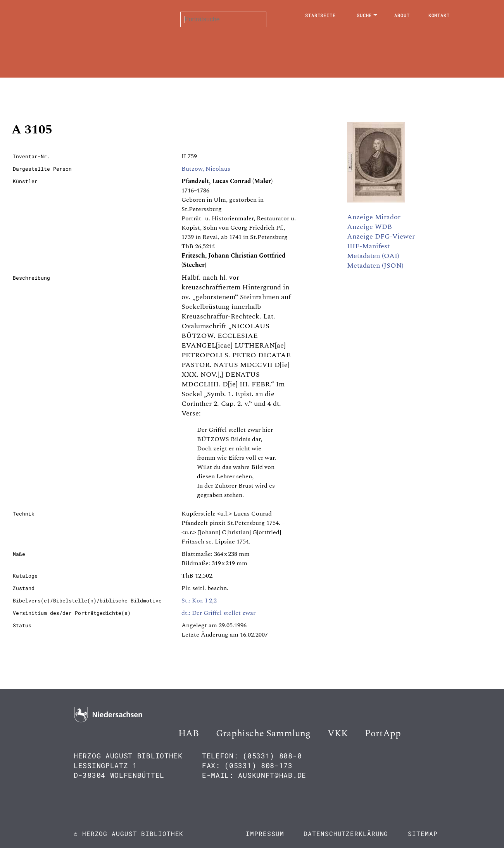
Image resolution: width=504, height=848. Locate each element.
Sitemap (423, 833)
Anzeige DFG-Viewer (381, 236)
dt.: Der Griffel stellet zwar (218, 613)
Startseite (320, 15)
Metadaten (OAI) (373, 256)
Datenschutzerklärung (346, 833)
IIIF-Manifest (368, 246)
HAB (189, 734)
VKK (338, 734)
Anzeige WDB (369, 227)
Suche (364, 15)
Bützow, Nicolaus (206, 169)
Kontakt (439, 15)
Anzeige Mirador (374, 217)
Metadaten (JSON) (375, 266)
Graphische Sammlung (263, 734)
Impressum (265, 833)
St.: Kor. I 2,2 (199, 601)
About (402, 15)
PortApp (383, 734)
